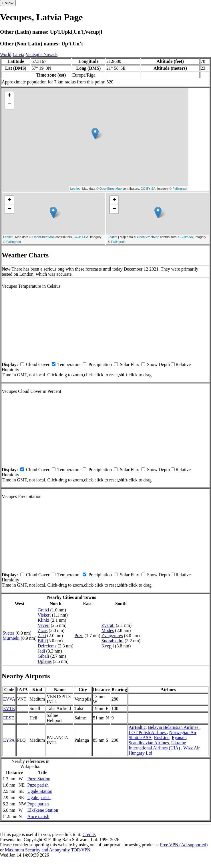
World (6, 54)
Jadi (41, 651)
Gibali (43, 656)
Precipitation (100, 364)
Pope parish (38, 804)
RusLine (162, 738)
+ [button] (10, 96)
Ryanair (179, 738)
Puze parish (38, 785)
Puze (79, 636)
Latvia (18, 54)
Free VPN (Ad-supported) (184, 845)
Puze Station (39, 779)
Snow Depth (158, 364)
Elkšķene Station (43, 810)
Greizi (43, 610)
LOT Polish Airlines (148, 732)
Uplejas (45, 661)
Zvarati (108, 625)
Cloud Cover (38, 364)
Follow (8, 3)
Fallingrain (180, 189)
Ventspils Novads (41, 54)
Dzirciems (47, 646)
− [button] (10, 105)
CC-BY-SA (148, 189)
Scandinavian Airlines (149, 743)
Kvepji (108, 646)
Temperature (69, 364)
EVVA (9, 699)
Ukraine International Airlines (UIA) (157, 745)
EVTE (9, 708)
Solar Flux (129, 364)
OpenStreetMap (111, 189)
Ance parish (38, 816)
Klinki (44, 620)
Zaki (42, 636)
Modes (108, 630)
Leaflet (75, 189)
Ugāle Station (40, 791)
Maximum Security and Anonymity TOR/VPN (48, 850)
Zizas (43, 630)
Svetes (9, 633)
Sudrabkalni (113, 641)
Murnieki (11, 638)
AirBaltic (137, 727)
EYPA (9, 740)
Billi (42, 641)
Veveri (44, 625)
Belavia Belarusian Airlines (174, 727)
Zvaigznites (112, 636)
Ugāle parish (39, 798)
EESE (9, 718)
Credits (89, 834)
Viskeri (44, 615)
